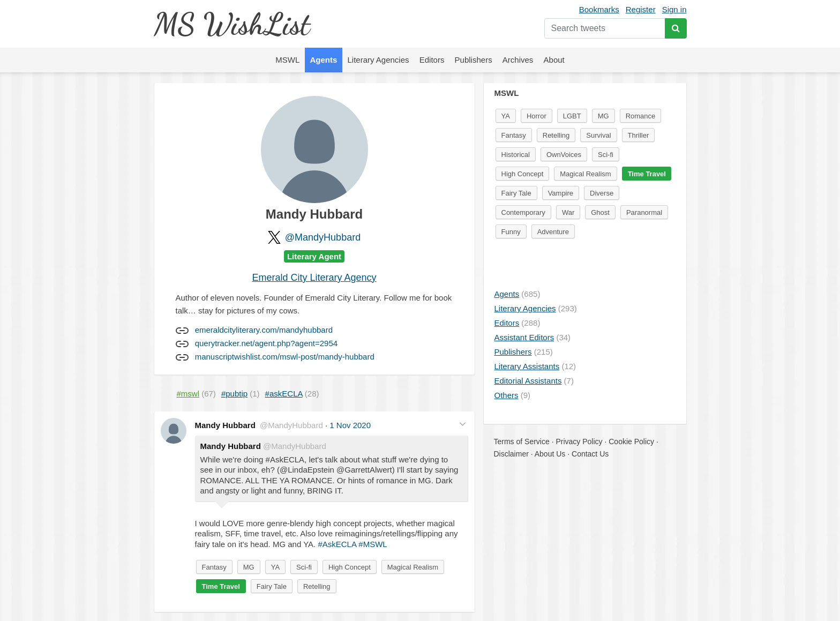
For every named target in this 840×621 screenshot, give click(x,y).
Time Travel (221, 586)
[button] (463, 424)
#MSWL (373, 544)
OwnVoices (564, 155)
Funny (511, 232)
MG (249, 567)
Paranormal (644, 212)
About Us (550, 454)
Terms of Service (522, 442)
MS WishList (232, 24)
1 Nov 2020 (350, 425)
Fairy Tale (272, 586)
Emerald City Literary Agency (314, 278)
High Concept (350, 567)
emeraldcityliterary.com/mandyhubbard (264, 330)
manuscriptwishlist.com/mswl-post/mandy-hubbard (285, 357)
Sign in (674, 9)
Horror (537, 116)
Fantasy (214, 567)
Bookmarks (599, 9)
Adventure (553, 232)
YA (275, 567)
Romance (641, 116)
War (568, 212)
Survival (598, 135)
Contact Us (590, 454)
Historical (516, 155)
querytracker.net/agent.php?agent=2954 (266, 343)
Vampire (561, 193)
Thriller (639, 135)
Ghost (600, 212)
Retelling (317, 586)
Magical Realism (413, 567)
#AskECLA (337, 544)
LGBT (572, 116)
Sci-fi (304, 567)
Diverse (602, 193)
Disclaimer (511, 454)
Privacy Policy (579, 442)
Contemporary (523, 212)
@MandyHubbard (323, 237)
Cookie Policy (631, 442)
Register (641, 9)
